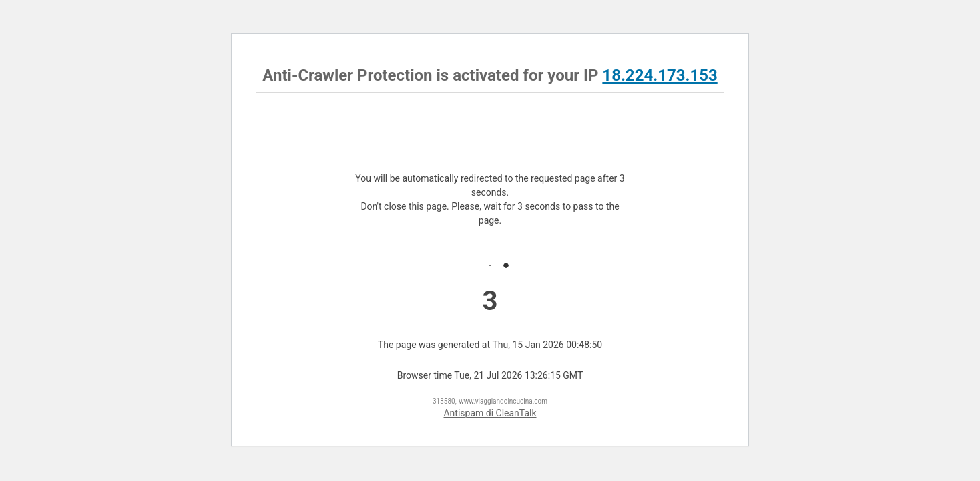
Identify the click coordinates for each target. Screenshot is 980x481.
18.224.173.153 (660, 75)
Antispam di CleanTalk (490, 413)
